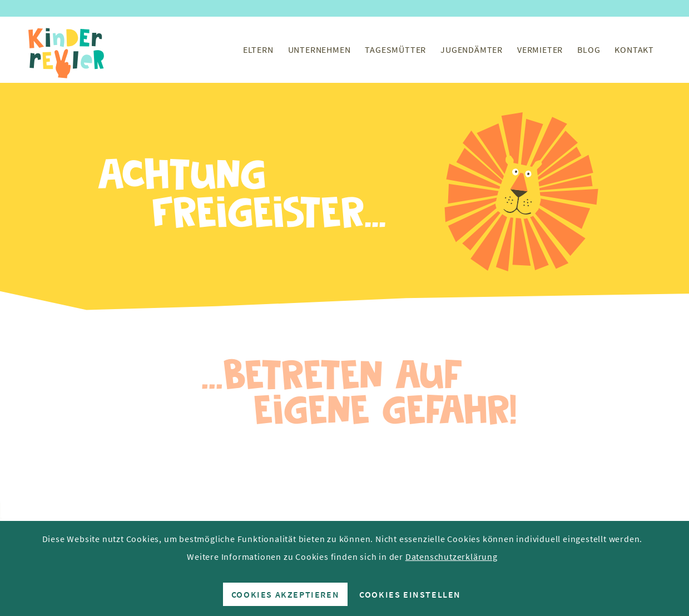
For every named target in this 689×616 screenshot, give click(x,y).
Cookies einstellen (410, 594)
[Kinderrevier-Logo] (67, 49)
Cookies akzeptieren (285, 594)
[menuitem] (258, 49)
